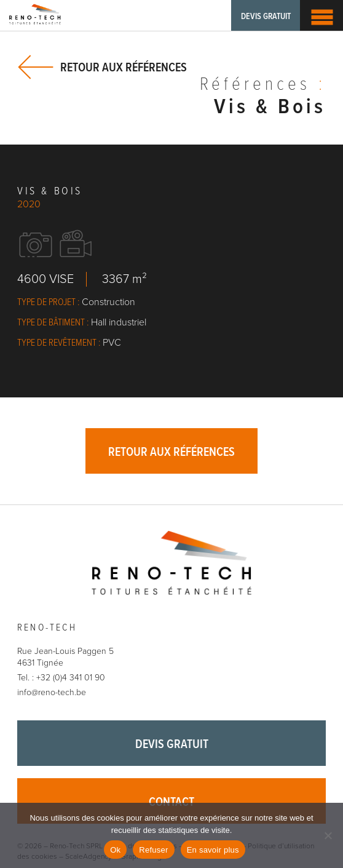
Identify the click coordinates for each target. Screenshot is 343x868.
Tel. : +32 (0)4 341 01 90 (61, 678)
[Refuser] (328, 835)
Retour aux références (124, 67)
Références (263, 86)
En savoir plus (213, 850)
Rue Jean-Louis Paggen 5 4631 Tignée (65, 657)
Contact (171, 803)
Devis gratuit (266, 17)
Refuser (153, 850)
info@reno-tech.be (52, 692)
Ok (115, 850)
